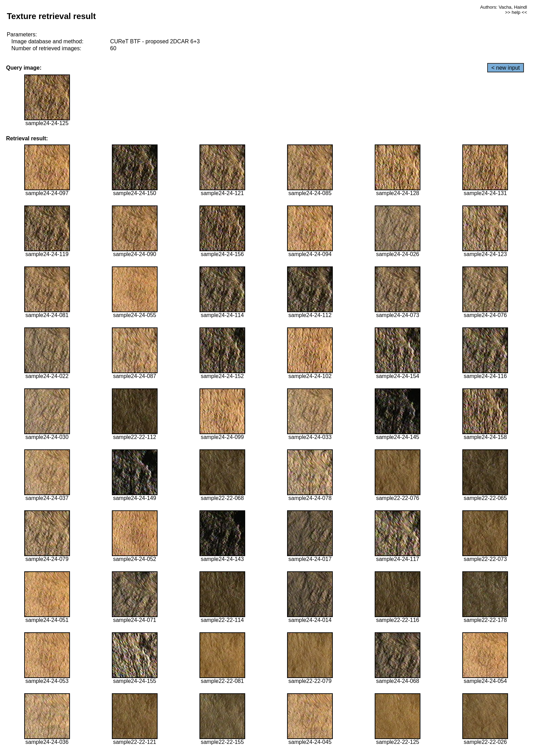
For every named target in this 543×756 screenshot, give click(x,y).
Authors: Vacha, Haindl (504, 7)
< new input (506, 68)
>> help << (516, 12)
